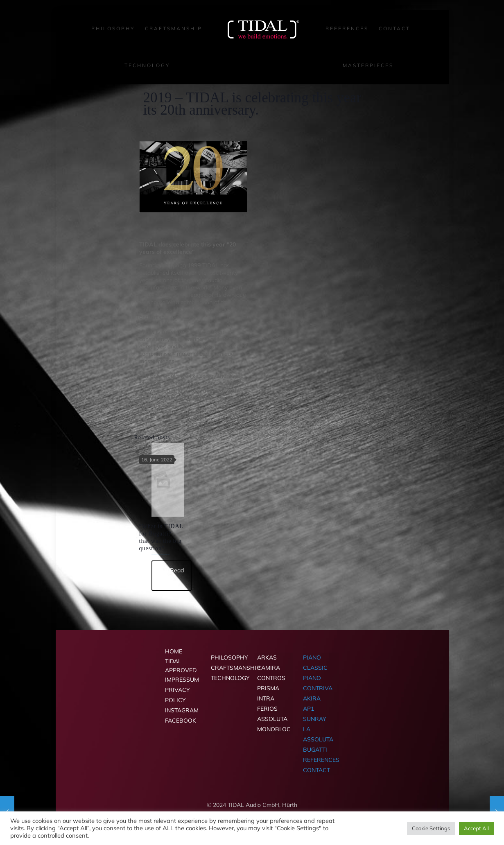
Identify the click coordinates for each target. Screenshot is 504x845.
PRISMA (268, 688)
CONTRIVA (318, 688)
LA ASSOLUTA (318, 734)
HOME (174, 651)
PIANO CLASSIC (315, 663)
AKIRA (312, 698)
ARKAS (267, 657)
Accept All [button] (476, 828)
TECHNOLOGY (229, 678)
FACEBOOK (181, 721)
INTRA (266, 698)
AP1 (309, 709)
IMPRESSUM (182, 680)
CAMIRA (269, 668)
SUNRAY (315, 719)
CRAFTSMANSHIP (229, 668)
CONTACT (316, 770)
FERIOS (267, 709)
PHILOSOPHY (229, 657)
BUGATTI (315, 750)
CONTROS (271, 678)
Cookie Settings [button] (431, 828)
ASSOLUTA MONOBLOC (274, 724)
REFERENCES (321, 760)
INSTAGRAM (182, 710)
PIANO (312, 678)
